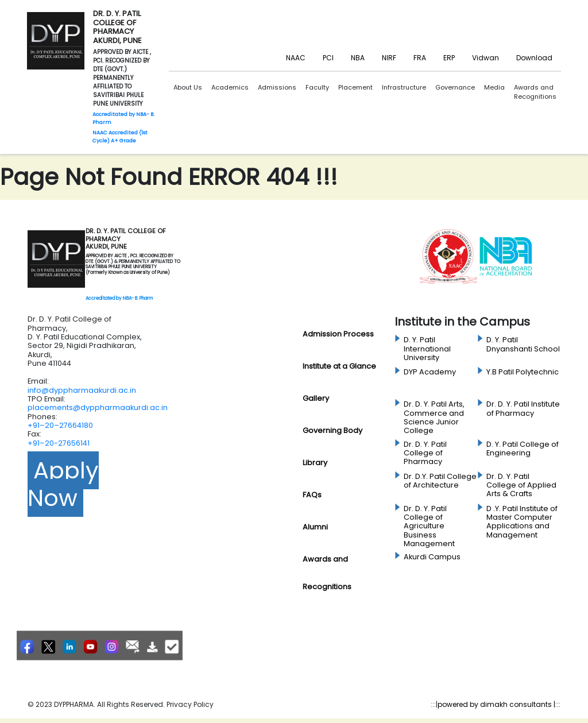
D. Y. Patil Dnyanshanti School (523, 344)
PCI (328, 58)
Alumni (315, 527)
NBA (358, 58)
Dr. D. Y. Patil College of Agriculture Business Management (429, 526)
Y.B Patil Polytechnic (523, 372)
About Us (188, 87)
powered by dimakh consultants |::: (499, 704)
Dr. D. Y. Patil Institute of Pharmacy (523, 409)
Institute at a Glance (339, 366)
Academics (230, 87)
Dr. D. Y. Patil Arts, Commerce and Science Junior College (434, 417)
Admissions (277, 87)
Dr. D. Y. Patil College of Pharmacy (425, 453)
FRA (420, 58)
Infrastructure (404, 87)
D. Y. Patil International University (427, 349)
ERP (449, 58)
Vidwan (486, 58)
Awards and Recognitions (535, 92)
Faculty (317, 87)
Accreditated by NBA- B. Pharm (119, 298)
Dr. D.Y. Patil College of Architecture (440, 481)
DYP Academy (430, 372)
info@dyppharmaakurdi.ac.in (82, 390)
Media (494, 87)
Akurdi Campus (432, 557)
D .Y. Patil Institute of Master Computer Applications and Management (522, 522)
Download (534, 58)
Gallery (316, 398)
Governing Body (332, 430)
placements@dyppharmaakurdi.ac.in (98, 407)
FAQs (312, 495)
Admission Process (338, 334)
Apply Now (63, 484)
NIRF (389, 58)
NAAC (296, 58)
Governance (455, 87)
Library (315, 463)
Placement (355, 87)
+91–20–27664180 (60, 425)
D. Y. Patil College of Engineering (523, 449)
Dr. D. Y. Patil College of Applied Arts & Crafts (521, 486)
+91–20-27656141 (59, 443)
